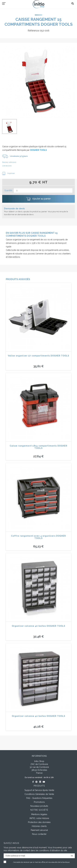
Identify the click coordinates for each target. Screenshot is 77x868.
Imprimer (8, 173)
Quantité (8, 190)
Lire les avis (7, 166)
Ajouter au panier (38, 199)
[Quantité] (43, 190)
